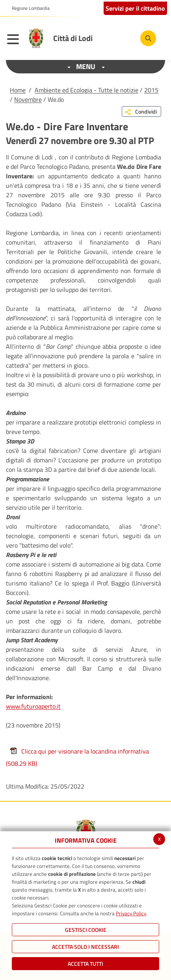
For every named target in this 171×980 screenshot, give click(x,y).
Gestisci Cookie (86, 930)
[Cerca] (148, 38)
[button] (28, 8)
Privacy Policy (131, 913)
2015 (151, 90)
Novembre (28, 99)
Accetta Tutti (85, 964)
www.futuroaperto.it (33, 706)
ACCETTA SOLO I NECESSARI (85, 947)
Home (18, 90)
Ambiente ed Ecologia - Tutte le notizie (86, 90)
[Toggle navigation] (15, 40)
